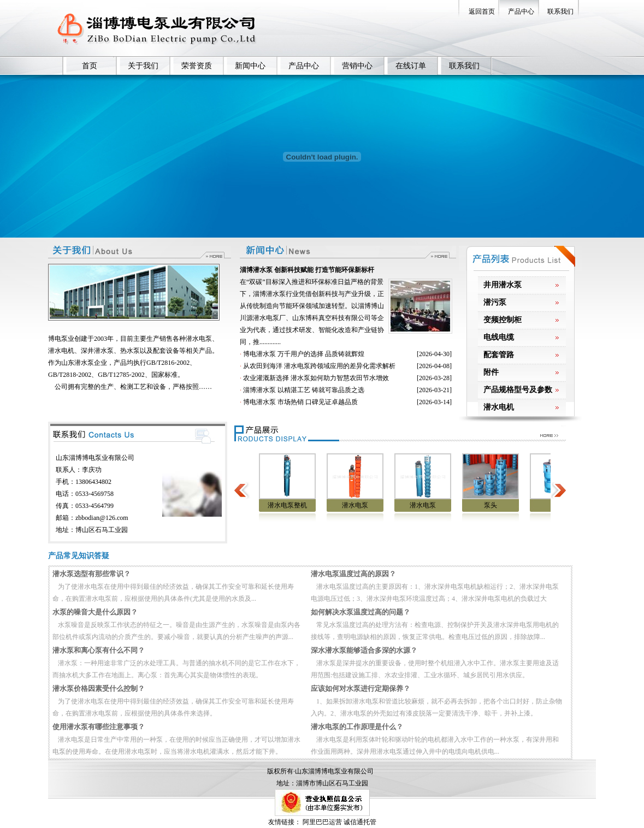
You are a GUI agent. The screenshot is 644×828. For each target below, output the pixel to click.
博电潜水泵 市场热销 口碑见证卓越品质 (300, 402)
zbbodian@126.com (102, 518)
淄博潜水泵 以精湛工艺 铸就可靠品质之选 (304, 390)
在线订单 (411, 66)
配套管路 (499, 355)
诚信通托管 (360, 822)
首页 (90, 66)
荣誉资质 (197, 66)
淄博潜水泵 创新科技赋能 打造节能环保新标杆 (307, 270)
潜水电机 (499, 407)
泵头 (499, 505)
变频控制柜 (503, 320)
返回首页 (482, 11)
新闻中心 (250, 66)
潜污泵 (495, 302)
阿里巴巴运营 (322, 822)
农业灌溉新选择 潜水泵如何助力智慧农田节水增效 (316, 378)
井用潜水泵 (503, 285)
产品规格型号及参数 (518, 390)
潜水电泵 (364, 505)
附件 (491, 372)
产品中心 (521, 11)
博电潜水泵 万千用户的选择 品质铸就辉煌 (304, 354)
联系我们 (560, 11)
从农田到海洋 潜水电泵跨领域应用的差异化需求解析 (319, 366)
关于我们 (143, 66)
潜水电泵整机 (296, 505)
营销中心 (357, 66)
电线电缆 (499, 337)
